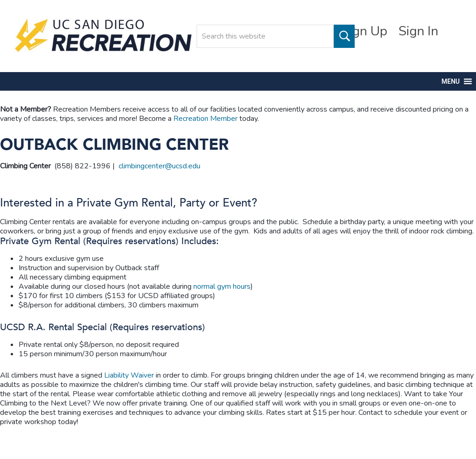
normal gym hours (222, 286)
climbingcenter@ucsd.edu (159, 166)
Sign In (418, 31)
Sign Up (364, 31)
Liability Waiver (129, 375)
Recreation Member (205, 119)
